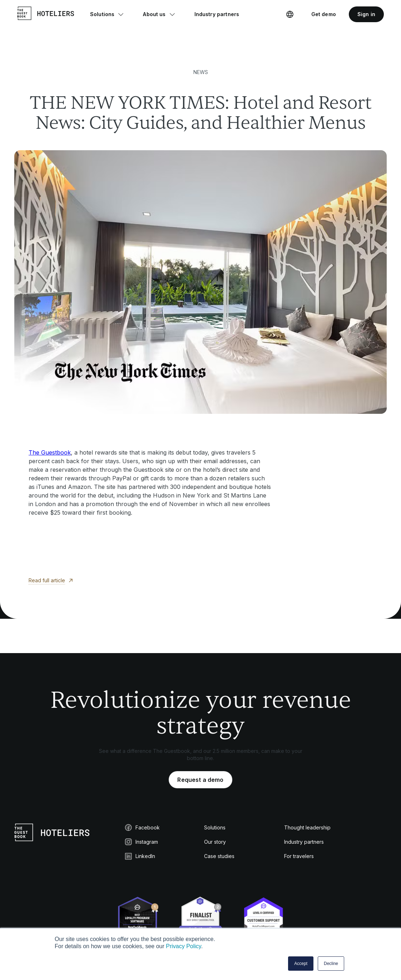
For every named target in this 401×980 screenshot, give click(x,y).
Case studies (219, 856)
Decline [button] (331, 964)
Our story (215, 842)
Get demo (324, 14)
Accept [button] (301, 964)
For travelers (299, 856)
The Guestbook (50, 452)
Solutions (215, 827)
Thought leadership (307, 827)
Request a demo (200, 780)
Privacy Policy (183, 946)
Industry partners (304, 842)
